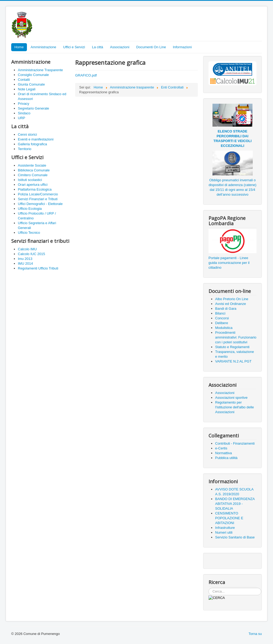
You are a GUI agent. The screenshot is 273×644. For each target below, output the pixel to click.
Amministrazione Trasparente (40, 70)
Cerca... (209, 588)
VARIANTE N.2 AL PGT (233, 361)
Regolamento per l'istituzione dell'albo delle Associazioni (234, 407)
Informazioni (182, 47)
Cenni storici (27, 134)
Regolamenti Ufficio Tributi (38, 268)
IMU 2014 (25, 263)
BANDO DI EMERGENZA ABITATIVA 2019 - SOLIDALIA (235, 504)
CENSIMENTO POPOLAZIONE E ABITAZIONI (229, 518)
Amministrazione (43, 47)
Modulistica (224, 328)
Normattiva (224, 453)
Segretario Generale (33, 108)
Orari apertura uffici (33, 185)
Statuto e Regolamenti (232, 347)
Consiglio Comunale (33, 75)
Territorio (25, 149)
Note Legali (27, 89)
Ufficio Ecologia (30, 209)
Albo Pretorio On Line (232, 299)
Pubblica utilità (226, 458)
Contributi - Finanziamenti (235, 443)
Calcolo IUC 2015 (31, 254)
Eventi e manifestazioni (36, 139)
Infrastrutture (225, 528)
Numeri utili (224, 532)
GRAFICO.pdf (86, 75)
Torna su (255, 634)
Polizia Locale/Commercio (38, 194)
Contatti (24, 80)
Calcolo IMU (27, 249)
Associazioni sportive (231, 398)
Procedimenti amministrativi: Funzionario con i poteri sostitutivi (236, 337)
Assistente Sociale (32, 165)
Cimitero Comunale (33, 175)
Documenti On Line (151, 47)
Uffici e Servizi (74, 47)
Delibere (222, 323)
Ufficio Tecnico (29, 233)
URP (21, 118)
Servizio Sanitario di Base (235, 537)
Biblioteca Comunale (34, 170)
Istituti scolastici (30, 180)
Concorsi (222, 318)
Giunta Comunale (31, 84)
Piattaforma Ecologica (35, 189)
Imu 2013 (25, 259)
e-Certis (221, 448)
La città (98, 47)
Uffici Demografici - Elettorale (40, 204)
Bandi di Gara (226, 309)
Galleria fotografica (32, 144)
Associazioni (120, 47)
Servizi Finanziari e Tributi (38, 199)
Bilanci (220, 313)
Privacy (24, 104)
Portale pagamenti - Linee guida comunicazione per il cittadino (229, 263)
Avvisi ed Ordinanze (230, 304)
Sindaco (24, 113)
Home (19, 47)
